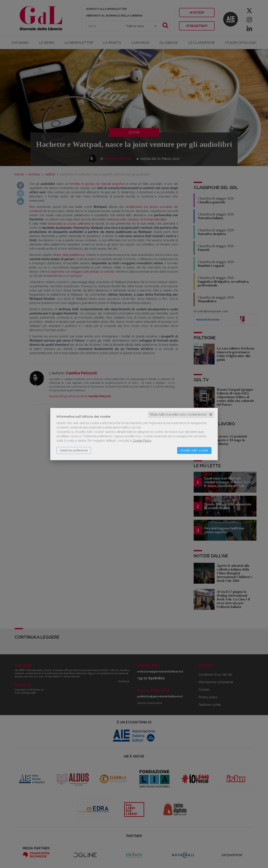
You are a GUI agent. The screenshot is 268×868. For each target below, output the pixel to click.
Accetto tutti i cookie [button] (194, 450)
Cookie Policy (142, 441)
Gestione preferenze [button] (74, 450)
